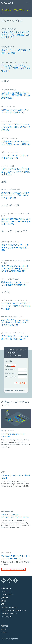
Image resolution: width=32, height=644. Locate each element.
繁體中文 (5, 626)
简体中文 (5, 632)
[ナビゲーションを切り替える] (30, 3)
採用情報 (5, 598)
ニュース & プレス (8, 595)
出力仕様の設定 (20, 383)
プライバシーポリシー (9, 614)
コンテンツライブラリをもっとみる (13, 569)
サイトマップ (6, 617)
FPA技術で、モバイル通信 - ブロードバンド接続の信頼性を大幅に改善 (16, 68)
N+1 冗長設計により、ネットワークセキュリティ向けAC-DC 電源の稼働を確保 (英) (15, 269)
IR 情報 (4, 601)
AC (8, 365)
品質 (3, 604)
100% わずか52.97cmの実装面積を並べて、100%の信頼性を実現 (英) (16, 171)
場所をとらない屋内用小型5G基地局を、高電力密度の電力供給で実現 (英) (16, 35)
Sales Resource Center (9, 607)
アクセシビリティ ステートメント (14, 610)
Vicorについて (6, 591)
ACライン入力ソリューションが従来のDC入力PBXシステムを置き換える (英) (15, 322)
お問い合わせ (6, 588)
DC (13, 365)
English (4, 629)
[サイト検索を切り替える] (27, 3)
